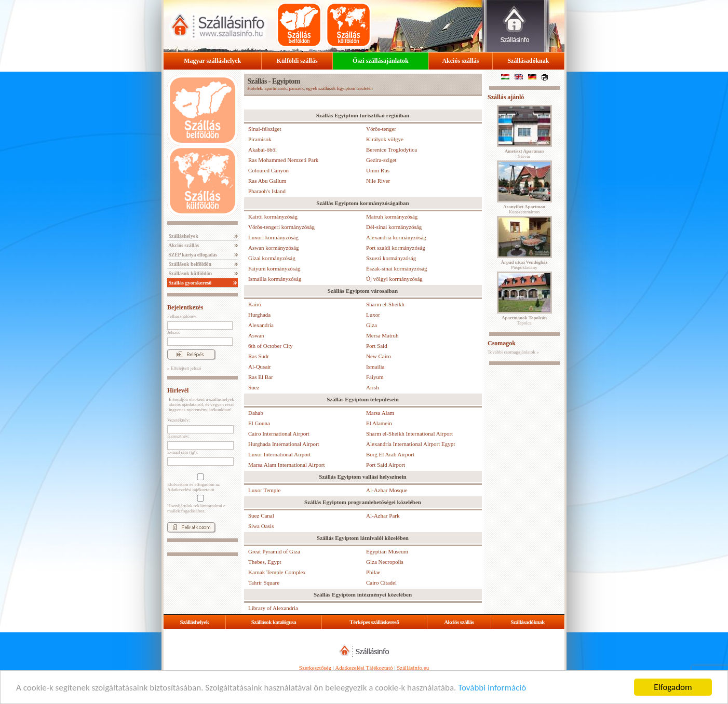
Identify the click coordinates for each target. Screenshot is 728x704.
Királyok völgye (385, 139)
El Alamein (379, 423)
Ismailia (375, 367)
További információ (492, 688)
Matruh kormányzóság (392, 216)
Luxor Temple (264, 490)
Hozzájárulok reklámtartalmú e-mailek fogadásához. (199, 504)
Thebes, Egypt (265, 562)
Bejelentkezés (185, 307)
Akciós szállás (460, 61)
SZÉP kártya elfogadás (192, 255)
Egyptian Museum (387, 551)
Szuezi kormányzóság (391, 258)
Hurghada (259, 315)
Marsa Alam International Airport (287, 465)
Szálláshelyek (183, 236)
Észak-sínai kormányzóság (397, 268)
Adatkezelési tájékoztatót (191, 490)
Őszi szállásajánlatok (381, 61)
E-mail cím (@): (183, 452)
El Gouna (259, 423)
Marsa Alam (380, 413)
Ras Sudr (259, 356)
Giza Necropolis (385, 562)
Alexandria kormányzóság (396, 237)
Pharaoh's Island (267, 191)
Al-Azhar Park (383, 516)
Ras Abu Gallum (267, 181)
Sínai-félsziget (265, 129)
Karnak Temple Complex (277, 572)
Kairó (255, 304)
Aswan (256, 335)
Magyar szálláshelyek (212, 61)
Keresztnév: (178, 436)
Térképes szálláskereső (374, 622)
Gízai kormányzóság (272, 258)
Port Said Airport (386, 465)
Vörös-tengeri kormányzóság (281, 227)
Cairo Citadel (381, 583)
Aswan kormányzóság (273, 248)
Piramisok (260, 139)
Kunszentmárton (524, 209)
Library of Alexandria (273, 608)
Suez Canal (261, 516)
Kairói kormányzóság (273, 216)
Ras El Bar (261, 377)
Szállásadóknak (528, 61)
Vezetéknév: (179, 420)
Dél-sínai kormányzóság (394, 227)
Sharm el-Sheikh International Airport (409, 434)
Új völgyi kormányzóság (394, 279)
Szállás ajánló (506, 97)
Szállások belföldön (189, 264)
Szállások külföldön (190, 273)
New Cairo (379, 356)
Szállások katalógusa (274, 622)
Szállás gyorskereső (189, 283)
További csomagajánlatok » (513, 352)
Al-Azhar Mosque (387, 490)
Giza (372, 325)
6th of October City (271, 346)
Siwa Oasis (261, 526)
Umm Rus (378, 170)
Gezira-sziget (381, 160)
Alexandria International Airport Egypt (410, 444)
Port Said (377, 346)
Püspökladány (524, 265)
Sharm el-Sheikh (385, 304)
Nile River (378, 181)
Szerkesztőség (315, 668)
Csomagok (502, 343)
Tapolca (524, 320)
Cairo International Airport (279, 434)
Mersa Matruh (382, 335)
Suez (254, 387)
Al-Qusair (260, 367)
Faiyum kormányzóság (274, 268)
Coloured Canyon (268, 170)
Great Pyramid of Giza (274, 551)
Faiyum (375, 377)
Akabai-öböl (262, 150)
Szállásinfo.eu (413, 668)
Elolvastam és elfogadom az (199, 483)
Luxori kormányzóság (273, 237)
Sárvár (524, 154)
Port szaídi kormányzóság (396, 248)
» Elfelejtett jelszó (184, 368)
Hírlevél (178, 390)
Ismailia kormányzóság (275, 279)
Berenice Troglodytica (392, 150)
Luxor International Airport (279, 454)
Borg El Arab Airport (390, 454)
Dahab (256, 413)
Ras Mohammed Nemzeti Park (283, 160)
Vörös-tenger (381, 129)
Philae (373, 572)
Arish (372, 387)
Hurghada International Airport (284, 444)
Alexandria (261, 325)
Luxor (373, 315)
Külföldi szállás (297, 61)
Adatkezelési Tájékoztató (364, 668)
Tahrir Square (264, 583)
